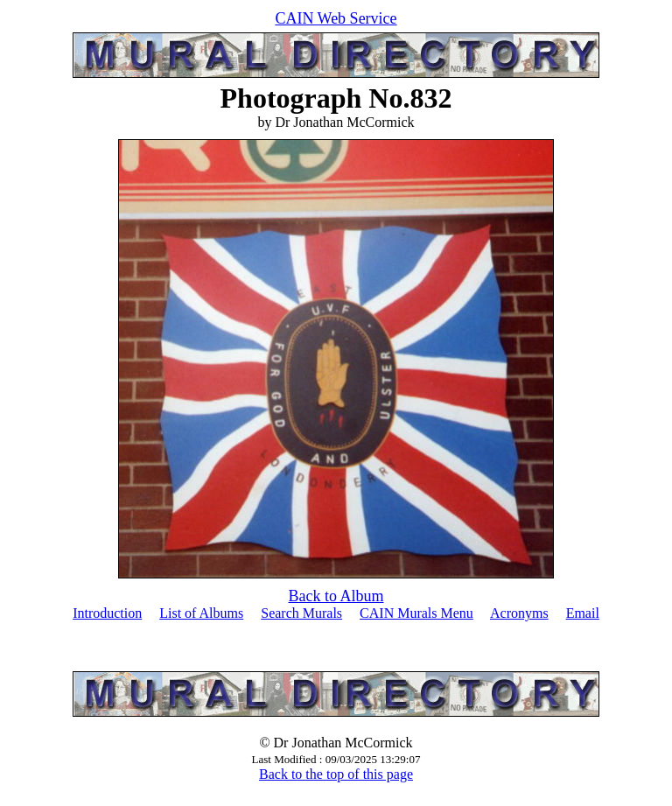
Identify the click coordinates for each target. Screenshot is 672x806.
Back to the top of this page (336, 774)
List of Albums (201, 613)
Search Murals (301, 613)
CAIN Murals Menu (416, 613)
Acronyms (519, 613)
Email (583, 613)
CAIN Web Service (336, 18)
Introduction (107, 613)
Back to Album (336, 596)
